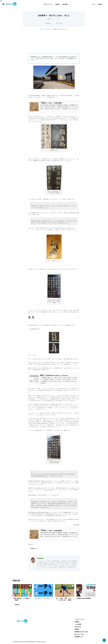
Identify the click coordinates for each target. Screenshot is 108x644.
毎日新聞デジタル (79, 637)
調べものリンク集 (79, 634)
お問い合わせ (78, 627)
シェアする (59, 23)
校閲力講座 (65, 4)
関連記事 (17, 605)
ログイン (94, 4)
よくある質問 (78, 624)
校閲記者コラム (51, 19)
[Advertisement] (54, 41)
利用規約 (77, 629)
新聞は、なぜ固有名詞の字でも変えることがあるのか (54, 376)
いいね (48, 23)
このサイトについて (48, 4)
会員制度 (57, 4)
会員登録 (100, 4)
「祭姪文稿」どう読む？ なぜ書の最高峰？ (51, 103)
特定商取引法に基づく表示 (81, 632)
